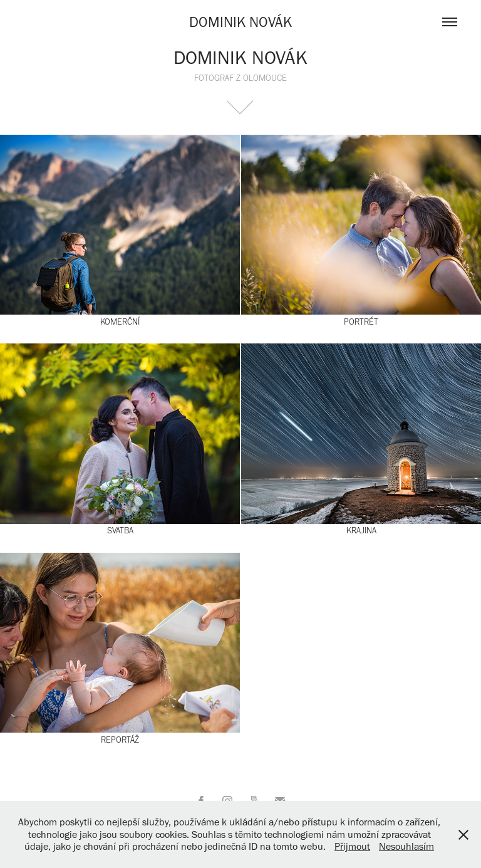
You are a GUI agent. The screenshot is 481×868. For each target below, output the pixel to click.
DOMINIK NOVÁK (240, 22)
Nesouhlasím (406, 846)
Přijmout (352, 846)
